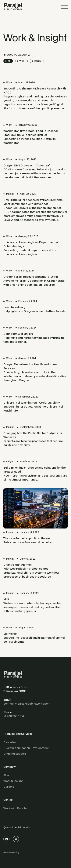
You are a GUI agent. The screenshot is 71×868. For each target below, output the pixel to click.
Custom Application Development (26, 748)
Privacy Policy (11, 853)
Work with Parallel (15, 808)
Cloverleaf (10, 742)
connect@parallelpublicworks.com (27, 704)
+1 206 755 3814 (14, 716)
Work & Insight (13, 781)
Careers (9, 787)
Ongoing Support (15, 754)
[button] (64, 7)
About (7, 775)
